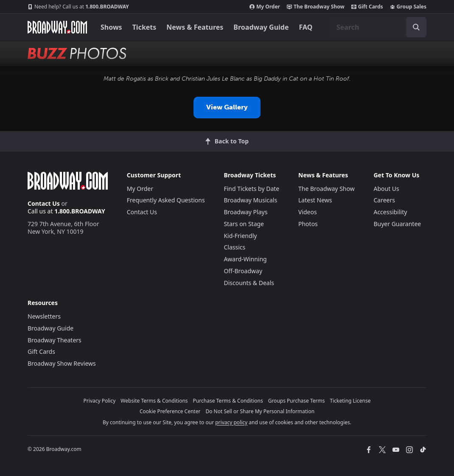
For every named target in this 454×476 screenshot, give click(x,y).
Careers (384, 200)
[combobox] (378, 27)
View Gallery (227, 107)
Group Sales (408, 7)
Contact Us (44, 203)
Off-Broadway (243, 271)
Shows (111, 27)
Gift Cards (367, 7)
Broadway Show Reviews (62, 363)
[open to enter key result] (416, 27)
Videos (308, 212)
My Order (265, 7)
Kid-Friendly (240, 236)
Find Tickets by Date (251, 189)
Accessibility (390, 212)
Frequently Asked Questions (166, 200)
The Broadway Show (316, 7)
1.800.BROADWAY (78, 7)
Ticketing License (350, 401)
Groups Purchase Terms (297, 401)
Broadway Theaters (55, 340)
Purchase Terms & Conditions (228, 401)
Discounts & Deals (249, 283)
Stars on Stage (244, 224)
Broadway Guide (261, 27)
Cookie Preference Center (170, 411)
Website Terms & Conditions (154, 401)
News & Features (195, 27)
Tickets (144, 27)
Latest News (315, 200)
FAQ (306, 27)
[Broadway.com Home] (57, 27)
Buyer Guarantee (397, 224)
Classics (234, 247)
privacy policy (231, 422)
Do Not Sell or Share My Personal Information (260, 411)
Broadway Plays (245, 212)
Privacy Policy (100, 401)
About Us (386, 189)
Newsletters (44, 316)
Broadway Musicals (250, 200)
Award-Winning (245, 259)
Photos (308, 224)
